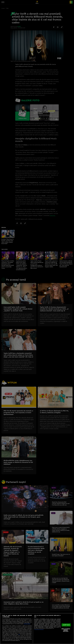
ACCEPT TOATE (66, 625)
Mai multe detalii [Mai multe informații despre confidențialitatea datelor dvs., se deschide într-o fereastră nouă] (27, 624)
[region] (37, 629)
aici (19, 634)
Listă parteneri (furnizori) (39, 630)
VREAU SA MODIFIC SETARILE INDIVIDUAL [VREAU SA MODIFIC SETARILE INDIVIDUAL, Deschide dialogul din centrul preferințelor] (66, 630)
